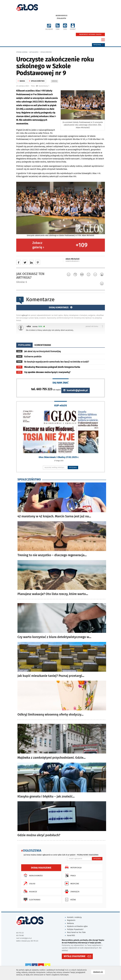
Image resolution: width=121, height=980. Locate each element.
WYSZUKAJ (73, 467)
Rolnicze (30, 891)
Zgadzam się (99, 972)
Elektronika (31, 899)
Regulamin (71, 920)
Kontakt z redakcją (74, 917)
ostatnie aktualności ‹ (73, 261)
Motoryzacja (73, 867)
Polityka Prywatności (75, 929)
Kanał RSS (71, 935)
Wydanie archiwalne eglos (77, 926)
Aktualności (34, 52)
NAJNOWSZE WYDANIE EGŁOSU (90, 34)
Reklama (70, 923)
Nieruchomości (33, 875)
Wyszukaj (98, 45)
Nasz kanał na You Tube (76, 932)
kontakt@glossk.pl (76, 390)
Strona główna (22, 52)
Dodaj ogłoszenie (41, 868)
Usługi (29, 883)
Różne (70, 899)
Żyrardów (61, 18)
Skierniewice (61, 16)
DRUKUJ (55, 81)
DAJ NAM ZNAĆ (61, 383)
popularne (24, 345)
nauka (21, 81)
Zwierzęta (71, 891)
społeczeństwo (46, 52)
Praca (70, 875)
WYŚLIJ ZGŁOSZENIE (75, 956)
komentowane (43, 345)
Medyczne (71, 883)
